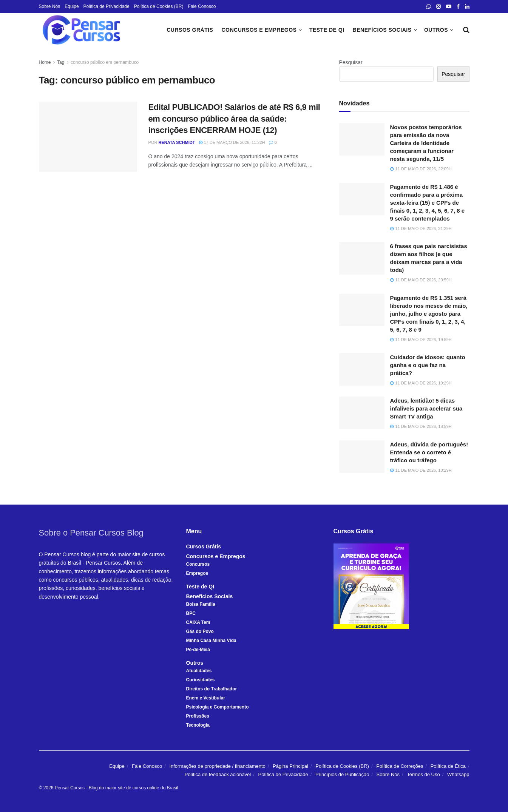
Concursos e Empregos (259, 30)
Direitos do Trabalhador (212, 689)
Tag (61, 62)
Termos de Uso (423, 774)
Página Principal (290, 766)
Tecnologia (198, 725)
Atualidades (199, 671)
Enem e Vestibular (206, 698)
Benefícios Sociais (382, 30)
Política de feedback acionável (218, 774)
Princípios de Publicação (342, 774)
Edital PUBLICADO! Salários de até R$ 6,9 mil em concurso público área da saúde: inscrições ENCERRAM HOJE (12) (234, 119)
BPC (191, 613)
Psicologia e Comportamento (218, 707)
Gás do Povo (200, 631)
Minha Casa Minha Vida (211, 641)
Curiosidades (201, 680)
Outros (436, 30)
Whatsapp (458, 774)
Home (45, 62)
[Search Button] (466, 30)
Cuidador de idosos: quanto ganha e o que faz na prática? (428, 365)
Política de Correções (400, 766)
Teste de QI (327, 30)
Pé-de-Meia (198, 650)
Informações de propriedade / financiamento (217, 766)
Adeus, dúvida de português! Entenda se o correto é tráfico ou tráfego (429, 452)
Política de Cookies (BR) (159, 6)
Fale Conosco (202, 6)
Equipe (72, 6)
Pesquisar (351, 62)
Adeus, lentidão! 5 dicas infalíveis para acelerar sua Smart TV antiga (426, 408)
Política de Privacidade (107, 6)
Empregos (197, 573)
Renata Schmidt (177, 142)
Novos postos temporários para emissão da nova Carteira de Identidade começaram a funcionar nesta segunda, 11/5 (426, 143)
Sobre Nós (50, 6)
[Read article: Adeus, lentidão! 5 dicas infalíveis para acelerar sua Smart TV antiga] (362, 413)
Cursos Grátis (190, 30)
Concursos (198, 564)
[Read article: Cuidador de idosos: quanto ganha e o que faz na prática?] (362, 369)
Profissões (198, 716)
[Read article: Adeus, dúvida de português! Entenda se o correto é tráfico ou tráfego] (362, 457)
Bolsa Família (201, 604)
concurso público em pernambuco (105, 62)
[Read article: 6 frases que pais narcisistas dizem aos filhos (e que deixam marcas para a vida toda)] (362, 258)
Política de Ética (448, 766)
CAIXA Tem (198, 622)
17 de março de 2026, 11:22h (232, 142)
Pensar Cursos (70, 788)
